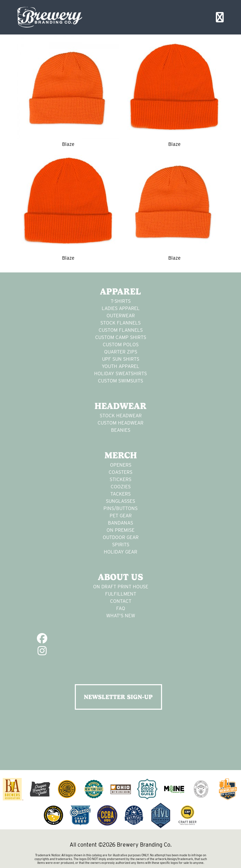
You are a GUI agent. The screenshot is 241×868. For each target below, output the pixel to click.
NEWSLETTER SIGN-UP (118, 697)
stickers (120, 479)
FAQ (121, 608)
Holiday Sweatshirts (120, 373)
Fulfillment (121, 594)
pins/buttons (120, 508)
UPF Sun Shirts (121, 359)
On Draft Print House (121, 587)
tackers (120, 494)
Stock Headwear (121, 416)
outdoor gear (121, 537)
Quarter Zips (121, 352)
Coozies (121, 487)
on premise (120, 530)
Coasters (120, 472)
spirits (121, 545)
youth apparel (120, 366)
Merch (121, 455)
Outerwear (121, 316)
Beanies (121, 430)
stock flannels (120, 323)
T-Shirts (121, 301)
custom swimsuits (120, 381)
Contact (121, 601)
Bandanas (120, 523)
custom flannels (121, 330)
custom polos (121, 345)
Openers (121, 465)
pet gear (121, 516)
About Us (120, 577)
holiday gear (120, 552)
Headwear (120, 406)
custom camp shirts (121, 337)
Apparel (120, 291)
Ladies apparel (121, 308)
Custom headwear (120, 423)
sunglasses (120, 501)
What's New (121, 616)
